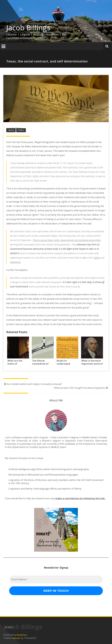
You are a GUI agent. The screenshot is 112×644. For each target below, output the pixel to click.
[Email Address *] (85, 621)
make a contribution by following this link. (80, 498)
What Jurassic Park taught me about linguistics (81, 388)
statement (30, 155)
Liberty (11, 130)
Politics (21, 130)
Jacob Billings (28, 28)
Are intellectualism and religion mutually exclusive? (33, 384)
